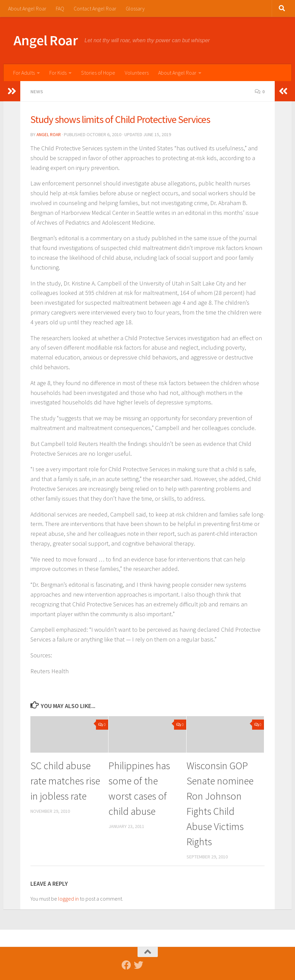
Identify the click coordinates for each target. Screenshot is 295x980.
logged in (68, 898)
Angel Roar (46, 40)
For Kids (58, 73)
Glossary (135, 8)
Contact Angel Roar (95, 8)
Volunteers (137, 73)
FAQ (60, 8)
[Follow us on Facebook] (126, 964)
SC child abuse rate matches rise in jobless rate (65, 780)
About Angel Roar (27, 8)
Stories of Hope (98, 73)
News (37, 91)
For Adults (24, 73)
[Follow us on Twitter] (139, 964)
